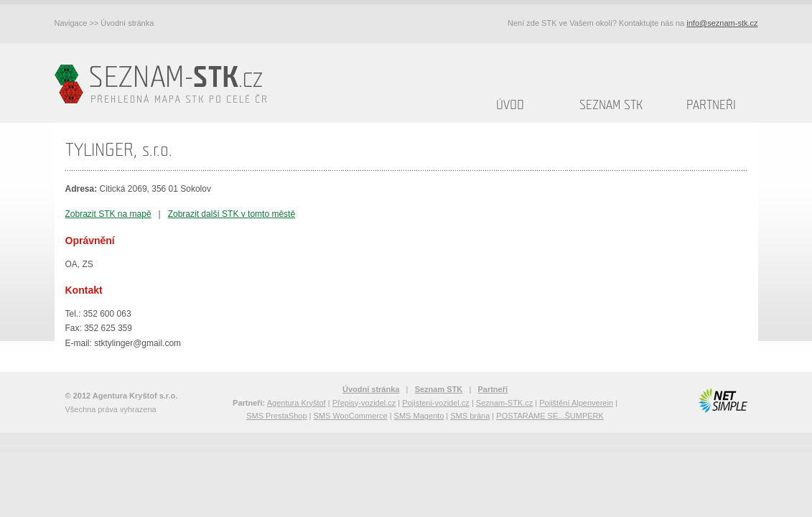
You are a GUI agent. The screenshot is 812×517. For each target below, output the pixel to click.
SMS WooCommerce (351, 416)
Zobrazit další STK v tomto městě (232, 214)
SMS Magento (419, 416)
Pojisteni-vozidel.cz (436, 403)
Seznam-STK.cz (504, 403)
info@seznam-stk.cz (722, 23)
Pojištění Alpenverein (576, 403)
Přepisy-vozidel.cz (364, 403)
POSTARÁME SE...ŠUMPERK (550, 416)
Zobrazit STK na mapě (108, 214)
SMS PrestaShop (276, 416)
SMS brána (470, 416)
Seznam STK (611, 105)
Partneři (711, 105)
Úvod (510, 105)
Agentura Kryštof (297, 403)
